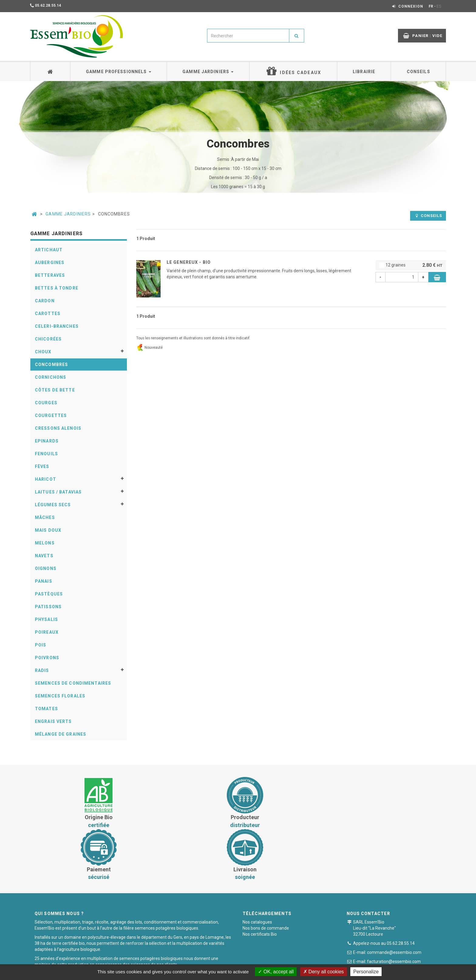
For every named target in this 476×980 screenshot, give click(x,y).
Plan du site (314, 960)
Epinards (47, 441)
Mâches (45, 517)
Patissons (48, 607)
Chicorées (48, 339)
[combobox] (248, 36)
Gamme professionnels (119, 72)
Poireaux (47, 632)
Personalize (366, 972)
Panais (44, 581)
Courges (46, 403)
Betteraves (50, 275)
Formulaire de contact (384, 920)
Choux (43, 352)
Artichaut (49, 250)
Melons (45, 543)
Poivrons (47, 658)
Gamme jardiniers (208, 72)
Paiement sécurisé (235, 960)
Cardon (45, 301)
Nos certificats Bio (260, 882)
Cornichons (51, 377)
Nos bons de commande (266, 876)
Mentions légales (278, 960)
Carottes (48, 314)
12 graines (411, 265)
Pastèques (49, 594)
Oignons (46, 568)
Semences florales (60, 696)
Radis (42, 670)
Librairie (364, 72)
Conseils (418, 72)
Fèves (42, 466)
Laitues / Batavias (58, 492)
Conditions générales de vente (180, 960)
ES (439, 6)
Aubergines (50, 263)
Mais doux (48, 530)
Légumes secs (53, 505)
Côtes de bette (55, 390)
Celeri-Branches (57, 326)
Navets (44, 556)
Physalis (46, 619)
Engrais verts (53, 721)
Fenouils (46, 454)
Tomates (46, 709)
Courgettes (51, 415)
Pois (41, 645)
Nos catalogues (257, 870)
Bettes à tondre (57, 288)
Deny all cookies (324, 972)
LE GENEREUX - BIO (189, 262)
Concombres (51, 365)
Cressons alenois (58, 428)
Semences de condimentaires (73, 683)
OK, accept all (276, 972)
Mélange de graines (61, 734)
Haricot (46, 479)
